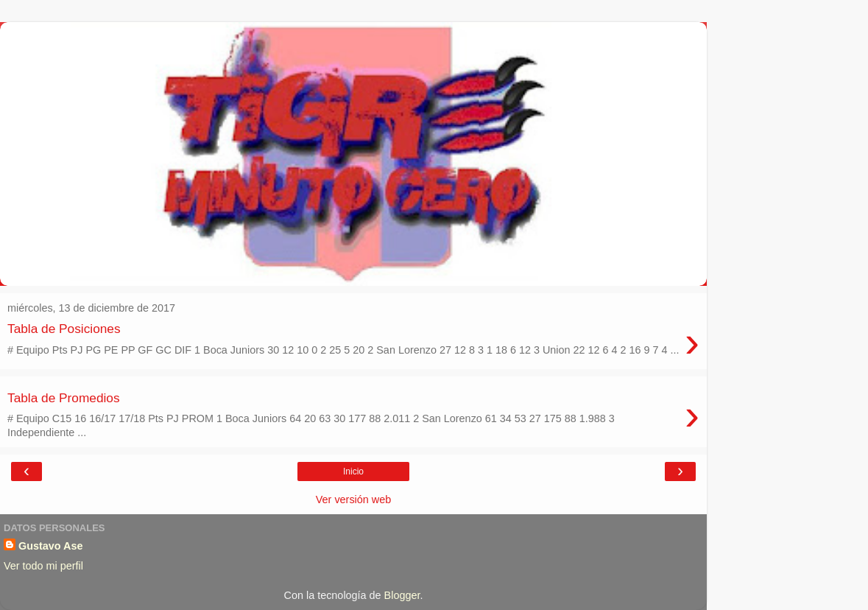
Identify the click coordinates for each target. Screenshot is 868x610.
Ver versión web (353, 499)
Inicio (353, 471)
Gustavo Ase (50, 546)
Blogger (402, 595)
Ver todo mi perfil (43, 566)
